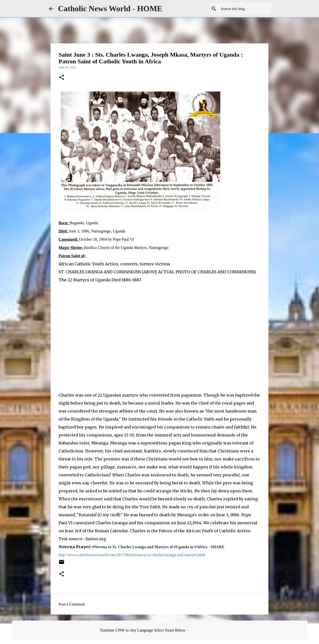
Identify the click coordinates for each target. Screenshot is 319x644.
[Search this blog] (245, 9)
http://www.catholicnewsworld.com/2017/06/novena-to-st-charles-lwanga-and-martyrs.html (132, 555)
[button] (62, 78)
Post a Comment (72, 604)
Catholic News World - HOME (110, 8)
